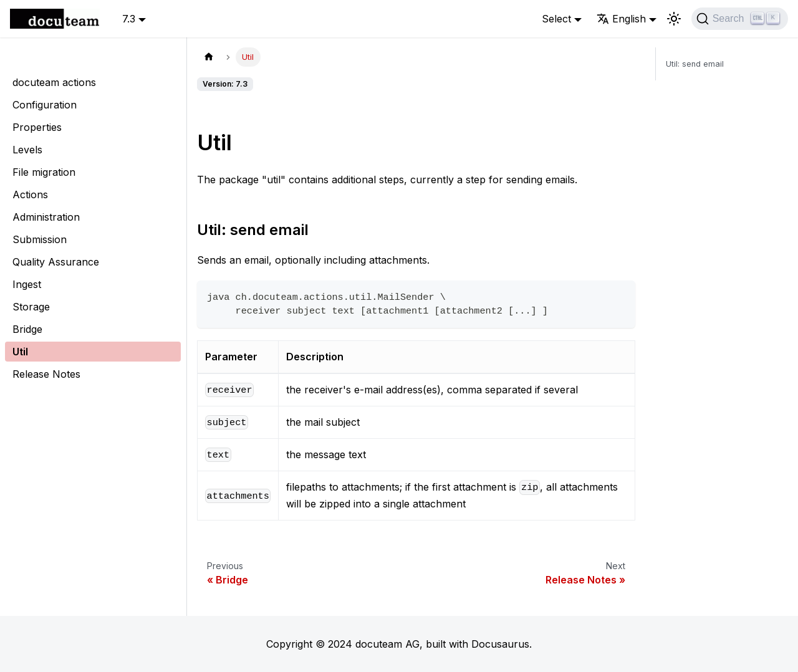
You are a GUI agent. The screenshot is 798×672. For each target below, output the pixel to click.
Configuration (45, 105)
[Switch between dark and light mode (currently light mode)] (674, 19)
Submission (40, 239)
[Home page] (209, 57)
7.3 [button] (129, 19)
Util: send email (695, 64)
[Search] (740, 19)
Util (20, 352)
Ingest (27, 284)
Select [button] (556, 19)
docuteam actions (54, 82)
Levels (27, 150)
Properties (37, 127)
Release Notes (46, 374)
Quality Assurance (56, 262)
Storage (31, 307)
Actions (30, 194)
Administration (46, 217)
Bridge (27, 329)
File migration (44, 172)
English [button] (621, 19)
